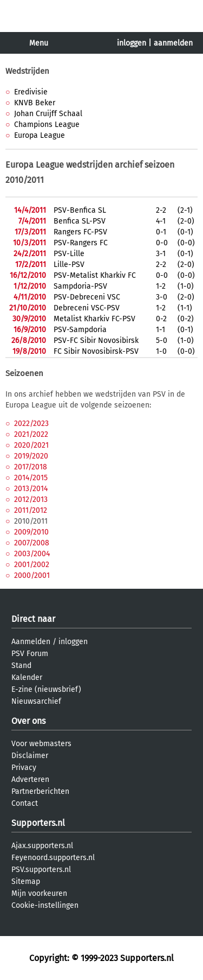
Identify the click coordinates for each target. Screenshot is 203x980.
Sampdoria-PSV (80, 286)
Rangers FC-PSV (80, 232)
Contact (25, 803)
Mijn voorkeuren (39, 893)
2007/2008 (32, 543)
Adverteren (30, 779)
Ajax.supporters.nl (42, 846)
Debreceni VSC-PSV (87, 308)
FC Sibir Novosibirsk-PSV (96, 351)
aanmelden (173, 43)
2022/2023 (31, 424)
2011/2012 (31, 510)
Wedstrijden (27, 71)
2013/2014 (31, 489)
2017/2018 (31, 467)
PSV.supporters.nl (41, 870)
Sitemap (26, 882)
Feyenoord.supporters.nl (53, 858)
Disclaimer (30, 756)
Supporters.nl (38, 823)
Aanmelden (31, 642)
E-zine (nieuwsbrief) (46, 689)
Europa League (40, 135)
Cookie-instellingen (45, 905)
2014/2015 (31, 478)
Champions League (47, 125)
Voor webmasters (41, 744)
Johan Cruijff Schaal (48, 114)
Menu (39, 43)
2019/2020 (31, 456)
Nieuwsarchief (36, 701)
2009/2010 (31, 532)
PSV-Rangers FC (81, 243)
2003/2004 (32, 554)
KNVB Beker (35, 103)
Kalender (27, 677)
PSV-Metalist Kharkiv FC (95, 275)
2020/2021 (31, 445)
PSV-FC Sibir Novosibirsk (96, 341)
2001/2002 (32, 565)
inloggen (132, 43)
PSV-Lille (69, 254)
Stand (21, 666)
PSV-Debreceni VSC (87, 297)
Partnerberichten (40, 791)
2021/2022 (31, 434)
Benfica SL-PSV (80, 221)
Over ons (28, 721)
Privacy (24, 768)
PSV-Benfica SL (80, 210)
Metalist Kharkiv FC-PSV (94, 319)
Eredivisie (31, 92)
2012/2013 (31, 499)
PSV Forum (30, 654)
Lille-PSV (69, 265)
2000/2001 (32, 575)
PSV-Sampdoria (80, 330)
